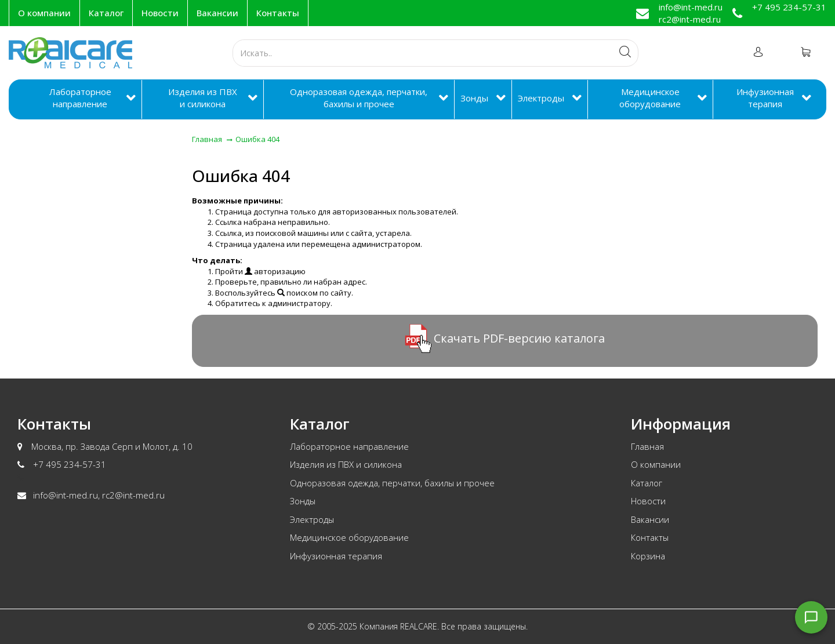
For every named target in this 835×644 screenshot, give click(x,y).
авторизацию (275, 271)
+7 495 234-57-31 (789, 7)
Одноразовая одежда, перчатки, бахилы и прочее (359, 98)
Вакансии (217, 13)
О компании (44, 13)
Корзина (648, 556)
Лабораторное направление (80, 98)
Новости (160, 13)
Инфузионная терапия (765, 98)
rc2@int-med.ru (690, 19)
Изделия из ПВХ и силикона (203, 98)
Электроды (541, 98)
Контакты (278, 13)
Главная (647, 446)
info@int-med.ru (691, 7)
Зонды (474, 98)
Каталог (106, 13)
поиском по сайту (314, 293)
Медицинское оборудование (650, 98)
